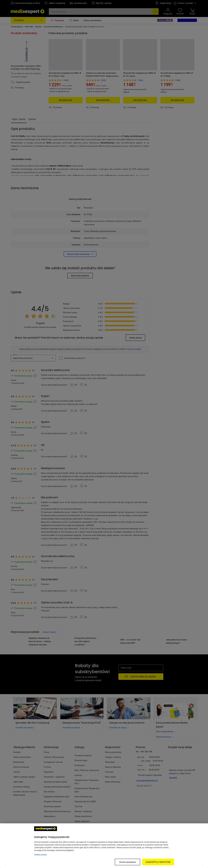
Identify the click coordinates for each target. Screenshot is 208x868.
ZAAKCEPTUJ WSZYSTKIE (158, 862)
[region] (104, 846)
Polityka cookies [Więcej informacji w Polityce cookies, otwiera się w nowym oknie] (40, 855)
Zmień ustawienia (127, 862)
